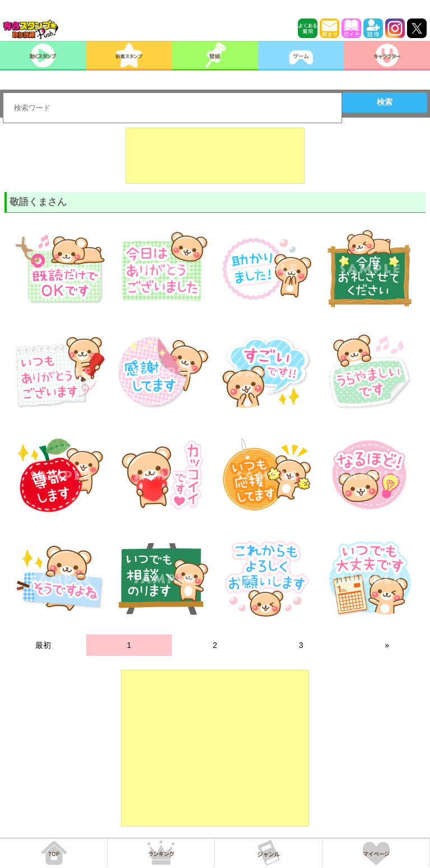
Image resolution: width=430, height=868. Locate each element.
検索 (385, 102)
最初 (43, 645)
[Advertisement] (215, 156)
